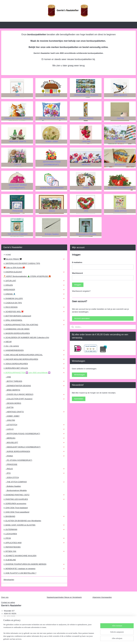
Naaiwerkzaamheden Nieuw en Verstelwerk (64, 597)
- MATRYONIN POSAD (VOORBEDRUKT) (35, 434)
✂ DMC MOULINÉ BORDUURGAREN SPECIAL (34, 355)
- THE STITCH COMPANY (35, 482)
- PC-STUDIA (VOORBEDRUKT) (19, 460)
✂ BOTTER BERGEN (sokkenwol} (17, 316)
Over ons (5, 597)
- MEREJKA (35, 438)
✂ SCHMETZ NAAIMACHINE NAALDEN (20, 556)
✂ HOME (7, 255)
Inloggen (78, 285)
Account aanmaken (82, 318)
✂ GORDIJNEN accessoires (15, 504)
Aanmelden (79, 399)
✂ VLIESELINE (10, 560)
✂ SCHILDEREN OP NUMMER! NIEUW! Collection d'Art (26, 337)
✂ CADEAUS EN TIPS (13, 303)
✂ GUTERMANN (34, 529)
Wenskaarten (9, 580)
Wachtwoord (77, 273)
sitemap (62, 639)
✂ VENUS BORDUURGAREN (34, 364)
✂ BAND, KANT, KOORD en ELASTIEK (34, 525)
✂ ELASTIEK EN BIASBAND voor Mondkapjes (22, 521)
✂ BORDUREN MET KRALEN (34, 368)
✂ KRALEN (34, 285)
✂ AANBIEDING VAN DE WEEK (16, 329)
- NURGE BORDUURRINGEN (35, 451)
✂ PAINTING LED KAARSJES (34, 499)
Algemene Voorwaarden (102, 597)
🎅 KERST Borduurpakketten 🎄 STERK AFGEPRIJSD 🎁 (27, 276)
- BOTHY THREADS (35, 381)
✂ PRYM (34, 538)
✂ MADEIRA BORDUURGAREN (17, 333)
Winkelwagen (79, 375)
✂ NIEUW (8, 342)
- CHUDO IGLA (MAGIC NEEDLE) (35, 394)
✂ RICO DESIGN (34, 307)
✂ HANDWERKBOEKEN (34, 350)
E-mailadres (77, 262)
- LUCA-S (35, 429)
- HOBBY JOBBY (13, 416)
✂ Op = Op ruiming (11, 346)
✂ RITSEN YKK (34, 551)
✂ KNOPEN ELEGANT (34, 272)
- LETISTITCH (35, 425)
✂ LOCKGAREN (10, 534)
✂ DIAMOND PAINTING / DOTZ (34, 495)
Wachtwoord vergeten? (81, 291)
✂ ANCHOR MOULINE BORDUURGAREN (34, 359)
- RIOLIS (35, 469)
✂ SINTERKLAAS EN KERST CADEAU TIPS (22, 263)
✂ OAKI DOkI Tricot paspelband (16, 512)
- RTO (35, 473)
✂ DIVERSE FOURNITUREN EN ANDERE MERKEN (34, 564)
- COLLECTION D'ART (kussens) (35, 399)
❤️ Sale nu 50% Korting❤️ (14, 268)
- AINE (8, 377)
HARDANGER (34, 290)
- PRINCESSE (11, 464)
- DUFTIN (10, 407)
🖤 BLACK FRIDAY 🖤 (34, 259)
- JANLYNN (10, 420)
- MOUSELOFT (35, 443)
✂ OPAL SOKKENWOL (34, 320)
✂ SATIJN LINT (34, 281)
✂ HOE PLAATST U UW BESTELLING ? (20, 573)
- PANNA (35, 456)
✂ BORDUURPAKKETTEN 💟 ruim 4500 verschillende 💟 (34, 373)
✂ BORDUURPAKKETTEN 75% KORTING (34, 325)
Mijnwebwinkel (97, 639)
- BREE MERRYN (13, 390)
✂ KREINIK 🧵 (34, 294)
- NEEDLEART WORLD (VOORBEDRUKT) (35, 447)
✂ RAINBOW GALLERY (34, 299)
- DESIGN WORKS (13, 403)
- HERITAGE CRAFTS (35, 412)
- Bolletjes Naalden (13, 486)
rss (67, 639)
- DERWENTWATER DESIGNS (35, 386)
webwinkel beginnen (76, 639)
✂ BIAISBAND (34, 516)
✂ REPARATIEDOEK (12, 547)
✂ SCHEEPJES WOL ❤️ (34, 312)
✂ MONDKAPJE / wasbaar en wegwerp (34, 569)
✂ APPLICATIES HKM (34, 543)
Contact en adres (8, 602)
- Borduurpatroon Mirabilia (16, 490)
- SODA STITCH (12, 477)
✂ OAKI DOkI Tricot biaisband (16, 508)
